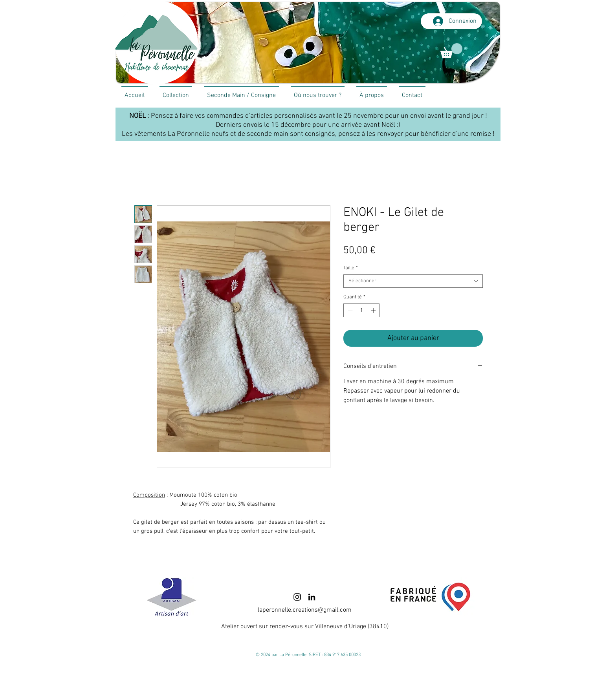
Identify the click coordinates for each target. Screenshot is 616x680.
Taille (351, 268)
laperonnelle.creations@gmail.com (305, 610)
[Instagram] (297, 597)
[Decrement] (349, 311)
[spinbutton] (362, 311)
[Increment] (374, 311)
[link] (451, 50)
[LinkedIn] (312, 597)
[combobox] (413, 281)
